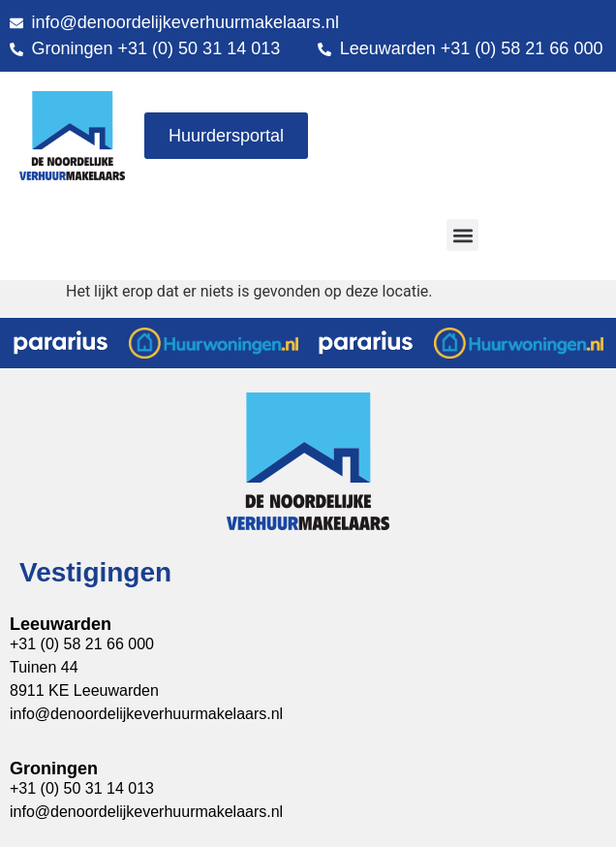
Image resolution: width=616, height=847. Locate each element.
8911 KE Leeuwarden (84, 690)
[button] (462, 235)
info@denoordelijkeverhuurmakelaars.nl (146, 812)
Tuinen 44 (44, 667)
